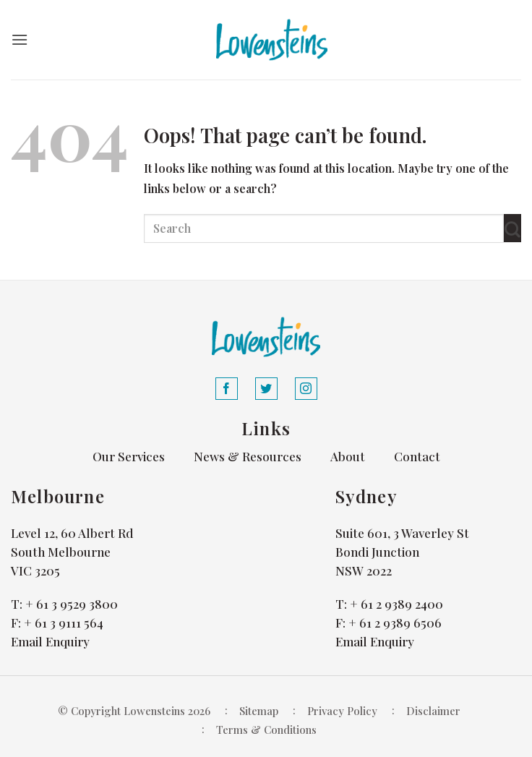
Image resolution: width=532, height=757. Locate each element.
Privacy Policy (342, 711)
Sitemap (259, 711)
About (348, 456)
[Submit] (512, 228)
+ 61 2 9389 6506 (395, 623)
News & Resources (248, 456)
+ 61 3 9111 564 (64, 623)
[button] (20, 39)
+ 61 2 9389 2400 (396, 604)
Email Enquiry (50, 641)
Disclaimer (433, 711)
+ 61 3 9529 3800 (72, 604)
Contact (417, 456)
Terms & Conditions (266, 730)
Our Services (129, 456)
